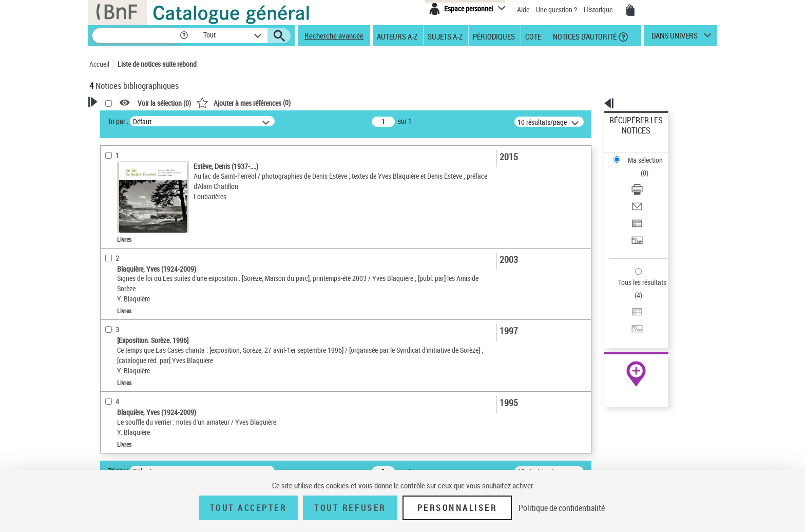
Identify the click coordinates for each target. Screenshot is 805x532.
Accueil (99, 64)
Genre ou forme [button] (124, 414)
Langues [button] (113, 346)
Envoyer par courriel (639, 167)
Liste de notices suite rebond (157, 64)
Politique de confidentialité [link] (562, 508)
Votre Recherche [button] (131, 119)
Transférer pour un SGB (644, 191)
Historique (599, 9)
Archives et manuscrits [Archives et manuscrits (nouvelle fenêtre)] (627, 314)
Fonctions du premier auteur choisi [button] (145, 202)
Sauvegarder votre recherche (154, 159)
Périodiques (494, 36)
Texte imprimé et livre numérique (148, 254)
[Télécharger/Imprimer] (650, 155)
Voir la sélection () (296, 103)
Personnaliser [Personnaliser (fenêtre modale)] (457, 508)
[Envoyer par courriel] (650, 167)
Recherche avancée (334, 35)
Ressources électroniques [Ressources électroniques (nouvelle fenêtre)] (631, 325)
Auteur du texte (125, 223)
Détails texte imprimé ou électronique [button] (138, 275)
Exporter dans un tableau (647, 179)
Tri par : (250, 121)
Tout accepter (248, 508)
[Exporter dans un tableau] (650, 179)
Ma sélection (629, 136)
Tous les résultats (636, 220)
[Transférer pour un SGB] (650, 192)
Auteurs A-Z (397, 36)
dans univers (675, 38)
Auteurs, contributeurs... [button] (139, 329)
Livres (112, 296)
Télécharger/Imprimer (641, 154)
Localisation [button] (119, 312)
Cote (533, 36)
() (375, 102)
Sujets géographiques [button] (135, 397)
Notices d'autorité (584, 36)
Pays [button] (107, 431)
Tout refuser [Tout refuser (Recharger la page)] (350, 508)
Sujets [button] (110, 380)
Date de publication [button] (130, 363)
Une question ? (557, 9)
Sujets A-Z (445, 36)
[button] (184, 36)
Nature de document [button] (132, 239)
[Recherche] (136, 36)
